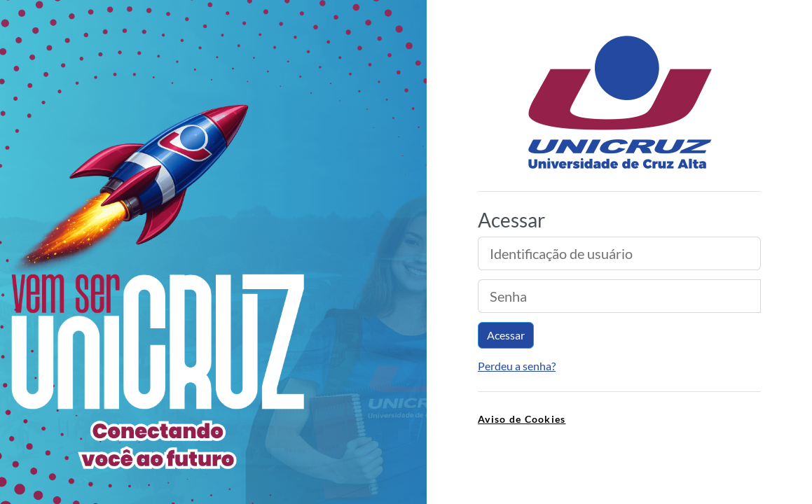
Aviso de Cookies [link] (522, 419)
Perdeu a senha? (517, 366)
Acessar (506, 335)
